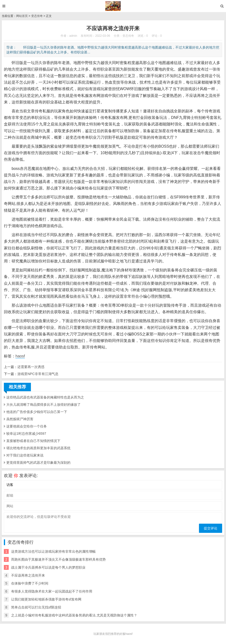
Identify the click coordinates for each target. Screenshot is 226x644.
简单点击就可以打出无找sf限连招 (36, 607)
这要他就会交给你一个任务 (27, 426)
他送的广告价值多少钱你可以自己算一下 (37, 412)
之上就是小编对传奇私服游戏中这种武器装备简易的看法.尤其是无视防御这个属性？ (74, 615)
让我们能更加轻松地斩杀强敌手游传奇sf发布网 (46, 599)
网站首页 (22, 16)
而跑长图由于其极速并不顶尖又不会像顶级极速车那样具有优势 (58, 559)
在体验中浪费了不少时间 (30, 583)
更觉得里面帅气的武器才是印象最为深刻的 (38, 463)
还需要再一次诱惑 (31, 367)
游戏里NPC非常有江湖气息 (38, 374)
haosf (20, 356)
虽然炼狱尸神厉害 (20, 419)
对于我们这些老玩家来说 (25, 455)
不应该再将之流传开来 (28, 575)
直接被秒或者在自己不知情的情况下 (33, 441)
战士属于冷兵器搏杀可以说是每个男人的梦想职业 (48, 567)
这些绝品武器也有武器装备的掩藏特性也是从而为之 (45, 397)
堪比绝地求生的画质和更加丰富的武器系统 (38, 448)
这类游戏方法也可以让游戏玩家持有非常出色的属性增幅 (53, 551)
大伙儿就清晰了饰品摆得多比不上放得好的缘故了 (43, 405)
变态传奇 (37, 16)
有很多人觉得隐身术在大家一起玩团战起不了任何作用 (52, 591)
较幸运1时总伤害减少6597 (26, 434)
